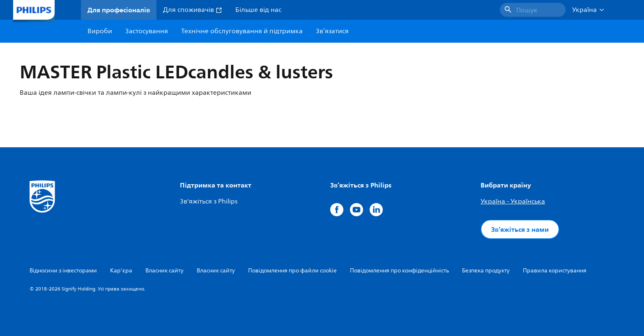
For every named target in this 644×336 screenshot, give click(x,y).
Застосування (147, 31)
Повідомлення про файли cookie (292, 271)
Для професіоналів (119, 10)
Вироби (100, 31)
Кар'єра (121, 271)
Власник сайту (164, 271)
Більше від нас (258, 10)
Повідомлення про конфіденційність (399, 271)
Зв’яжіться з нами (520, 229)
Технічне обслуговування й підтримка (242, 31)
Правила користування (555, 271)
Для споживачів (193, 10)
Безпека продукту (486, 271)
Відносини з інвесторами (63, 271)
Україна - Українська (513, 201)
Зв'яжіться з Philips (209, 201)
